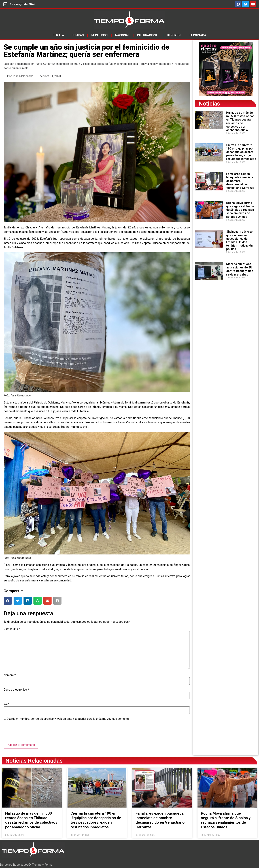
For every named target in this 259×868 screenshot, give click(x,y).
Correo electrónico (16, 690)
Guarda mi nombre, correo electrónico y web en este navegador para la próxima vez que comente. (68, 719)
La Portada (198, 35)
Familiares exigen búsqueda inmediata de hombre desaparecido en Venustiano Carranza (160, 820)
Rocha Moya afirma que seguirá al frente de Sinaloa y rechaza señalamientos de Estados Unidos (240, 210)
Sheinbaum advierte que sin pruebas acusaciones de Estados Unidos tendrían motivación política (239, 240)
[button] (8, 601)
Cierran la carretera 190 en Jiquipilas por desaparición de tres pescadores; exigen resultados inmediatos (241, 152)
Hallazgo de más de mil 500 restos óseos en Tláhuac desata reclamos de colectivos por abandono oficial (240, 121)
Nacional (122, 35)
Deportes (174, 35)
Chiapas (78, 35)
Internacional (148, 35)
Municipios (99, 35)
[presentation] (31, 732)
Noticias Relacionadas (34, 761)
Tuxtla (59, 35)
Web (7, 704)
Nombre (10, 675)
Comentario (12, 629)
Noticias (209, 104)
